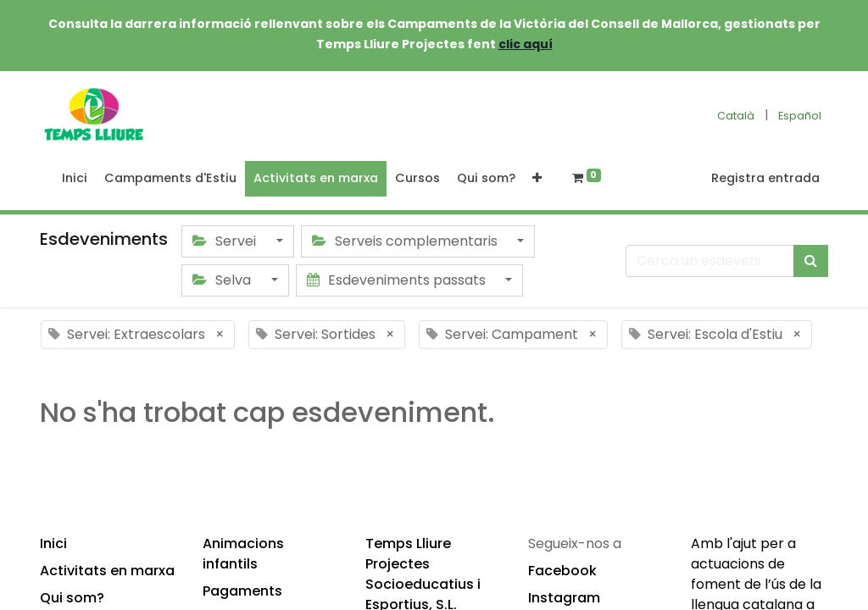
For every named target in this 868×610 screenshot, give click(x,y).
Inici (53, 543)
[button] (537, 179)
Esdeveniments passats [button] (398, 280)
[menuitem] (75, 179)
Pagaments (242, 591)
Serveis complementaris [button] (406, 241)
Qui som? (72, 598)
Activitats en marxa (107, 571)
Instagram (564, 598)
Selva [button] (223, 280)
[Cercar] (811, 261)
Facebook (562, 571)
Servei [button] (226, 241)
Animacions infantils (243, 554)
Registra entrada (765, 178)
